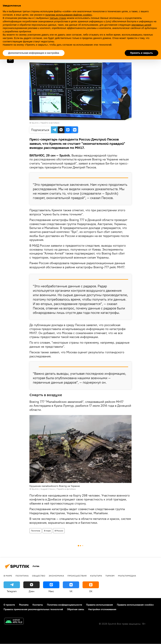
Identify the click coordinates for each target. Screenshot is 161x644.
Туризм (110, 576)
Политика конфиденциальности (65, 605)
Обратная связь (76, 609)
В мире (47, 531)
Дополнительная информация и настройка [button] (34, 53)
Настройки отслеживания (102, 609)
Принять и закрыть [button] (142, 53)
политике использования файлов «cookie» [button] (69, 15)
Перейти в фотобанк (50, 123)
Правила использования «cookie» (135, 605)
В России (59, 531)
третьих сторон (58, 18)
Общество (39, 576)
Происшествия (77, 576)
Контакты (38, 605)
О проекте (9, 605)
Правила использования (99, 605)
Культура (96, 576)
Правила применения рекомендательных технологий (33, 609)
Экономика (56, 576)
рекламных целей (141, 25)
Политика (35, 531)
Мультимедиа (127, 576)
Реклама (24, 605)
